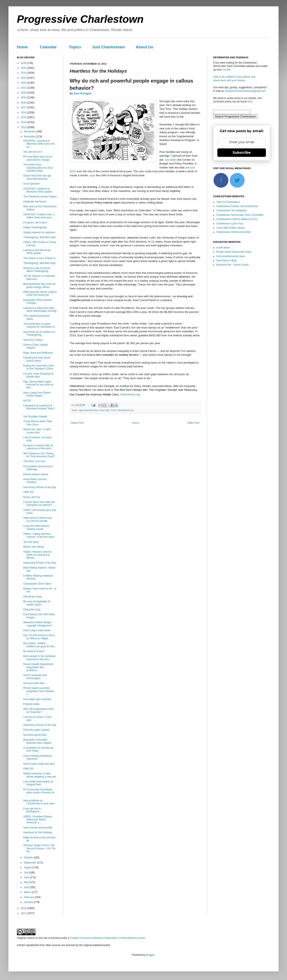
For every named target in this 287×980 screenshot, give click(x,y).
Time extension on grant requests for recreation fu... (40, 325)
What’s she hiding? (34, 547)
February (29, 897)
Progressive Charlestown (80, 19)
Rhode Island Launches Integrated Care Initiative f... (39, 691)
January (29, 902)
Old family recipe (33, 597)
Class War (104, 410)
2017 (24, 107)
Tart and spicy (31, 542)
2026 (24, 63)
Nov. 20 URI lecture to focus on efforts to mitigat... (39, 637)
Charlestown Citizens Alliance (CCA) (237, 219)
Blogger (150, 955)
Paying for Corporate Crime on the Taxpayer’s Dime (39, 367)
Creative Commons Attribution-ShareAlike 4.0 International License (107, 938)
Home (22, 47)
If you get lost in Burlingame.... (33, 810)
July (26, 873)
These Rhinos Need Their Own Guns (38, 423)
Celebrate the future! (35, 202)
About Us (144, 47)
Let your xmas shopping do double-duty (38, 375)
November (30, 137)
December (30, 132)
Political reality (31, 704)
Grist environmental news (231, 256)
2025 (24, 68)
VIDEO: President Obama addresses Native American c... (38, 820)
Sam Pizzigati (83, 93)
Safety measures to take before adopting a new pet (39, 775)
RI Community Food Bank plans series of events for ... (39, 793)
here (250, 102)
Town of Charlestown (228, 202)
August (28, 867)
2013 (24, 127)
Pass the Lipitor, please (36, 730)
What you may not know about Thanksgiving (37, 270)
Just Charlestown (108, 47)
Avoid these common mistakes (35, 481)
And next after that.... (35, 683)
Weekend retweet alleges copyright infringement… (39, 624)
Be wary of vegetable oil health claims (37, 603)
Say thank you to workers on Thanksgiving (39, 333)
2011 (24, 913)
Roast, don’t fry (32, 497)
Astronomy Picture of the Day (40, 487)
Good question (31, 184)
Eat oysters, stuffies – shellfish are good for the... (40, 645)
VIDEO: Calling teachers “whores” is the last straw (39, 535)
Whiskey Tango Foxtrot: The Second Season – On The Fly (39, 848)
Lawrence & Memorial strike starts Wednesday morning (40, 309)
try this (227, 70)
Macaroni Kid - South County (232, 265)
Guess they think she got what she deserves (37, 177)
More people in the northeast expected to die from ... (39, 658)
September (30, 863)
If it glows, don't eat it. (35, 223)
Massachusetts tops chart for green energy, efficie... (39, 285)
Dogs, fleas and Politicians (38, 353)
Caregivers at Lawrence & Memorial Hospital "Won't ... (39, 409)
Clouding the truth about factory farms (37, 359)
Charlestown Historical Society (233, 232)
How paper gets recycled (37, 699)
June (27, 877)
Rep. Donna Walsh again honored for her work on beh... (38, 385)
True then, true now (34, 461)
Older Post (193, 423)
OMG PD (28, 492)
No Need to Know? (34, 651)
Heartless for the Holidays (38, 832)
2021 (24, 88)
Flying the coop (32, 609)
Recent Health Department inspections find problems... (38, 667)
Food (113, 410)
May (27, 882)
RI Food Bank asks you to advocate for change (38, 158)
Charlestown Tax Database (231, 210)
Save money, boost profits (38, 828)
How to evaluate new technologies (35, 677)
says (92, 175)
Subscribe (242, 153)
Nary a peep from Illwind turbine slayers (37, 394)
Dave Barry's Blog (226, 261)
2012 (24, 908)
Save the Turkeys (33, 340)
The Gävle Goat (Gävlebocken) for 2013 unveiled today (38, 168)
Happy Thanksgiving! (35, 227)
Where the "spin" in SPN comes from (37, 431)
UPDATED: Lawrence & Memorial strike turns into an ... (39, 144)
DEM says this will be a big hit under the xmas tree (40, 293)
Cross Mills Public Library (231, 228)
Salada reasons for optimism (39, 232)
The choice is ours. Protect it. (40, 258)
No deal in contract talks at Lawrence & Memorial (38, 447)
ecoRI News (223, 248)
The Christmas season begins (40, 197)
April (27, 887)
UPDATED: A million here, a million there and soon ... (39, 216)
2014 (24, 122)
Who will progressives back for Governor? (39, 710)
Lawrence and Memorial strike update (37, 252)
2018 (24, 103)
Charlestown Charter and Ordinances (237, 206)
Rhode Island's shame (36, 474)
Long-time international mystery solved (36, 527)
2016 (24, 113)
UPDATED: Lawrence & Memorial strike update (38, 190)
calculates (171, 160)
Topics (75, 47)
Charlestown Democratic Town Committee (240, 215)
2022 (24, 83)
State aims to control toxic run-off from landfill (38, 519)
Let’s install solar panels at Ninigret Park (38, 783)
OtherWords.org (130, 394)
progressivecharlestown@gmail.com (246, 91)
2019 (24, 98)
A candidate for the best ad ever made (38, 749)
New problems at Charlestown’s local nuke (39, 802)
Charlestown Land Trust (230, 224)
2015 (24, 117)
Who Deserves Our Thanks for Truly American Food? (39, 455)
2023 (24, 78)
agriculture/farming (89, 410)
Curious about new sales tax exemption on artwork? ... (39, 504)
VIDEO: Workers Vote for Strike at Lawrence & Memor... (37, 555)
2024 (24, 73)
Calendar (48, 47)
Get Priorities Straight (35, 417)
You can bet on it (33, 152)
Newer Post (77, 423)
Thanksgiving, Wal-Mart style (39, 237)
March (28, 892)
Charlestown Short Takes (37, 584)
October (29, 858)
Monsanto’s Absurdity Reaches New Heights (37, 741)
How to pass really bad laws (39, 764)
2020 (24, 93)
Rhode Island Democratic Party (234, 252)
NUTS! (27, 401)
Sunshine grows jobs (35, 735)
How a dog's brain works (37, 630)
